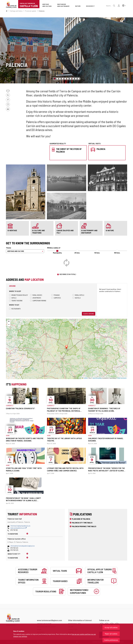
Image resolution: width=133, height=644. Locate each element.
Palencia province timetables (84, 526)
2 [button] (57, 79)
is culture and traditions (38, 232)
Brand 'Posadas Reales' (18, 295)
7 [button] (71, 79)
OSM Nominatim (122, 378)
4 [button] (63, 79)
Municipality (57, 253)
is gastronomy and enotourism (89, 232)
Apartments (36, 298)
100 (117, 253)
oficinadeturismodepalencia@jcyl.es (23, 546)
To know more (13, 534)
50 (97, 253)
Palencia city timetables (82, 523)
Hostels (77, 298)
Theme (9, 248)
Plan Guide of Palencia (81, 519)
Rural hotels (78, 295)
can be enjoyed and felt (65, 232)
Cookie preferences (111, 640)
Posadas (55, 295)
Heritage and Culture (16, 11)
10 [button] (79, 79)
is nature (110, 230)
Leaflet (85, 378)
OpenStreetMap (97, 378)
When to (14, 554)
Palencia (42, 11)
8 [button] (73, 79)
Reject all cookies (111, 634)
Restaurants (15, 309)
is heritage (12, 230)
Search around (89, 314)
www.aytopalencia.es (19, 528)
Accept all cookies (111, 627)
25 (77, 253)
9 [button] (76, 79)
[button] (124, 5)
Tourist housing (16, 301)
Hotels (13, 298)
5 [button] (65, 79)
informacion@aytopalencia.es (20, 526)
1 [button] (55, 79)
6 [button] (68, 79)
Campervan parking (38, 301)
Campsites (56, 298)
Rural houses (36, 295)
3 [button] (60, 79)
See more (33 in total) (68, 274)
